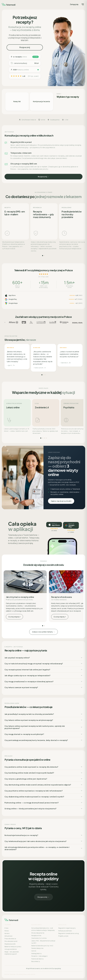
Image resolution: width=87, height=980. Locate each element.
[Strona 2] (44, 256)
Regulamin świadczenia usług (69, 933)
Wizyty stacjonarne (38, 933)
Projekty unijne (63, 936)
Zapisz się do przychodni (61, 501)
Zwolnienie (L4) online (39, 938)
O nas (6, 928)
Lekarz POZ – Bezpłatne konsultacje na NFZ (43, 942)
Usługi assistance (11, 949)
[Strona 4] (46, 438)
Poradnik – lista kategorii (39, 956)
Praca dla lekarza (10, 939)
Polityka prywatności (65, 931)
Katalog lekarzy (36, 953)
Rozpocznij (25, 47)
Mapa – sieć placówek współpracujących (12, 953)
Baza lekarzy (36, 961)
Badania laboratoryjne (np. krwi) (42, 946)
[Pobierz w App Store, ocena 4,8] (54, 525)
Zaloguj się (74, 4)
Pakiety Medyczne (37, 948)
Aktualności (8, 936)
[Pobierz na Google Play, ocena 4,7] (71, 525)
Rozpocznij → (44, 177)
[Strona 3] (45, 375)
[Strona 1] (43, 256)
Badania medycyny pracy (13, 947)
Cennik (34, 951)
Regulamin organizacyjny (67, 928)
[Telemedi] (9, 4)
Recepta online (36, 936)
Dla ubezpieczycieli (11, 941)
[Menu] (83, 4)
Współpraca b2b (10, 944)
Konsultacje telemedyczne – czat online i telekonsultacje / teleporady (43, 929)
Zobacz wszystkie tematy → (43, 632)
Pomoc (7, 931)
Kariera (7, 933)
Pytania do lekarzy (37, 959)
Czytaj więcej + (14, 617)
